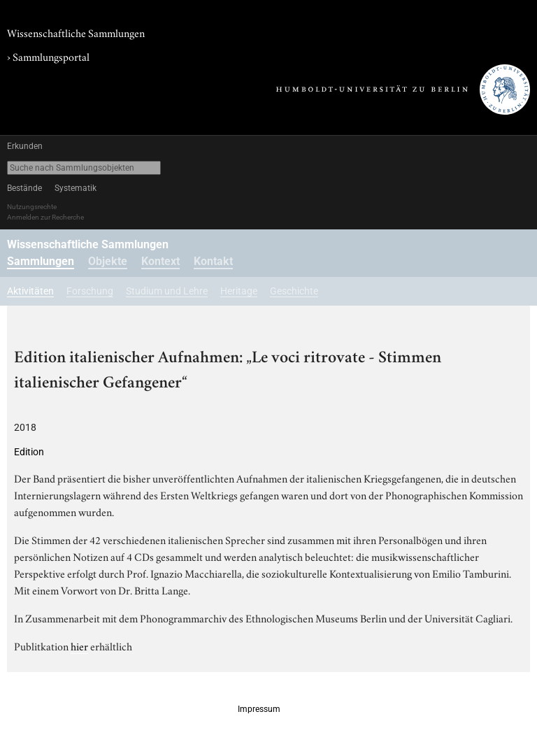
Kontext (160, 261)
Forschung (90, 291)
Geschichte (294, 291)
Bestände (24, 188)
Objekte (108, 261)
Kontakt (213, 261)
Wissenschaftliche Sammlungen (76, 32)
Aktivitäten (30, 291)
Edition (29, 452)
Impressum (259, 709)
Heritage (239, 291)
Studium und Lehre (167, 291)
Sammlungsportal (51, 56)
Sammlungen (41, 261)
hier (79, 646)
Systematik (76, 188)
